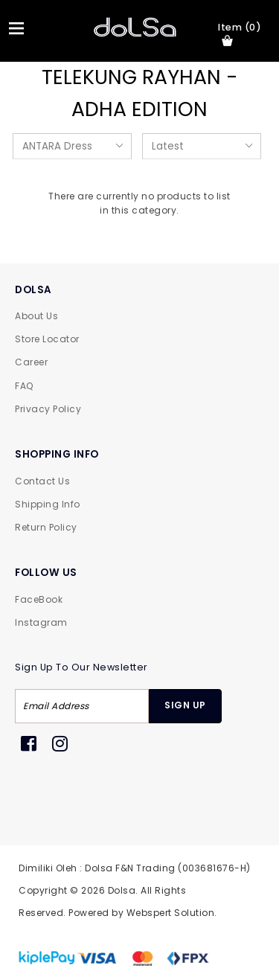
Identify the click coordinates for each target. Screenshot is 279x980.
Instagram (41, 622)
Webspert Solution (171, 913)
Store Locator (47, 339)
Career (31, 362)
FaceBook (39, 599)
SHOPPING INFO (57, 454)
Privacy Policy (48, 409)
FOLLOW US (46, 573)
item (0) (240, 33)
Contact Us (42, 481)
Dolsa (122, 890)
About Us (36, 316)
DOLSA (33, 290)
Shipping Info (48, 504)
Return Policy (46, 527)
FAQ (24, 386)
